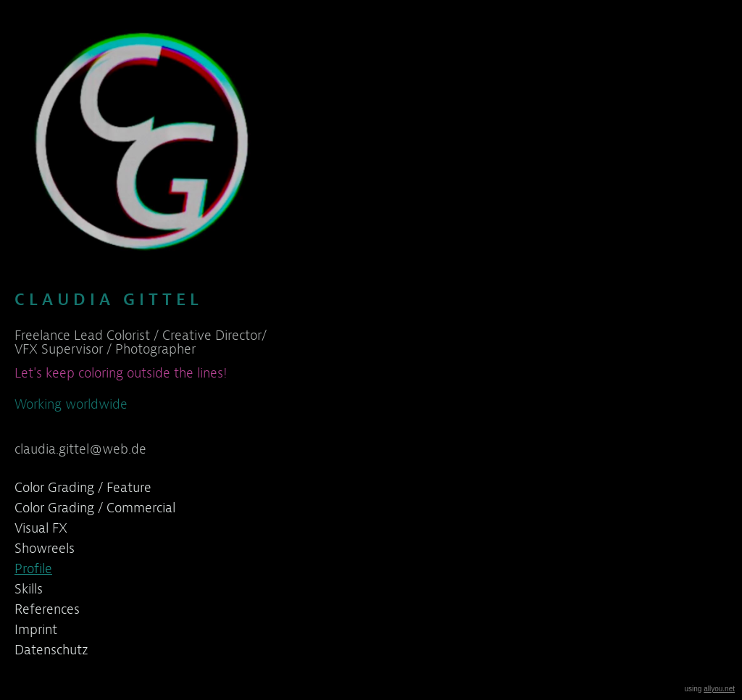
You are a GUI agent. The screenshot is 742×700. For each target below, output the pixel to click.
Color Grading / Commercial (95, 508)
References (47, 609)
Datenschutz (51, 650)
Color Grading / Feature (83, 487)
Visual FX (41, 528)
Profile (33, 568)
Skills (29, 589)
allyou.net (719, 689)
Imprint (36, 629)
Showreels (45, 548)
